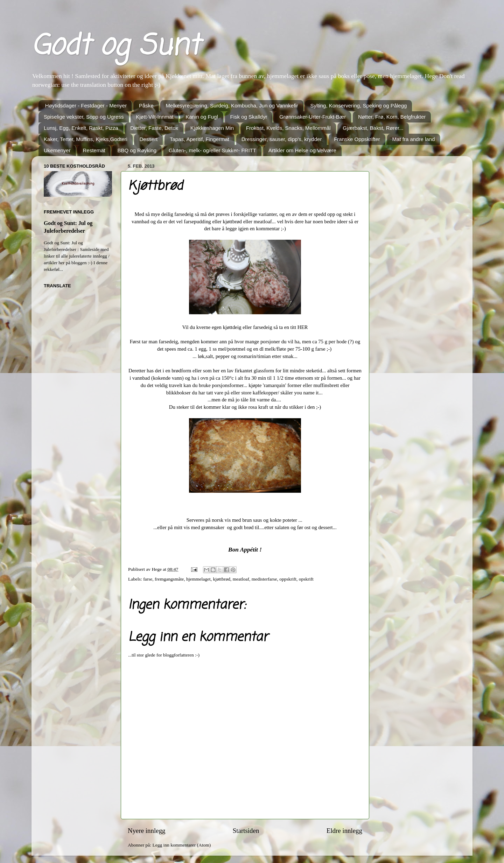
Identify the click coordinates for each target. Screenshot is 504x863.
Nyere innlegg (147, 831)
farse (148, 579)
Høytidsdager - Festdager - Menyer (86, 106)
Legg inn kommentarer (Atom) (181, 845)
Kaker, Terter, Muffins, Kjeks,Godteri (86, 139)
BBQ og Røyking (137, 150)
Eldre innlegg (344, 831)
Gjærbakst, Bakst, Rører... (373, 128)
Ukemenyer (57, 150)
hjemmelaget (198, 579)
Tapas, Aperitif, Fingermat (199, 139)
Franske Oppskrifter (357, 139)
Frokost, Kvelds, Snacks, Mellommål (288, 128)
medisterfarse (264, 579)
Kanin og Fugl (202, 117)
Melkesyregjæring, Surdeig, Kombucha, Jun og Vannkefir (232, 106)
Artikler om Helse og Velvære (302, 150)
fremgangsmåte (169, 579)
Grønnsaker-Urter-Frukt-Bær (313, 117)
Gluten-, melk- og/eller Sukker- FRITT (212, 150)
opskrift (306, 579)
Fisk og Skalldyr (249, 117)
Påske (146, 106)
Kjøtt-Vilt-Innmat (155, 117)
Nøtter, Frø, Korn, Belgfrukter (392, 117)
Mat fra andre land (414, 139)
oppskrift (288, 579)
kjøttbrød (222, 579)
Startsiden (246, 831)
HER (303, 327)
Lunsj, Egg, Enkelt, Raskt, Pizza (81, 128)
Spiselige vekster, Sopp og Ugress (84, 117)
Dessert (148, 139)
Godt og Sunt (116, 47)
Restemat (94, 150)
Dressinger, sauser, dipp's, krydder (282, 139)
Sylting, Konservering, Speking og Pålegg (358, 106)
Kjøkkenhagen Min (212, 128)
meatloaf (241, 579)
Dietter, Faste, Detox (154, 128)
